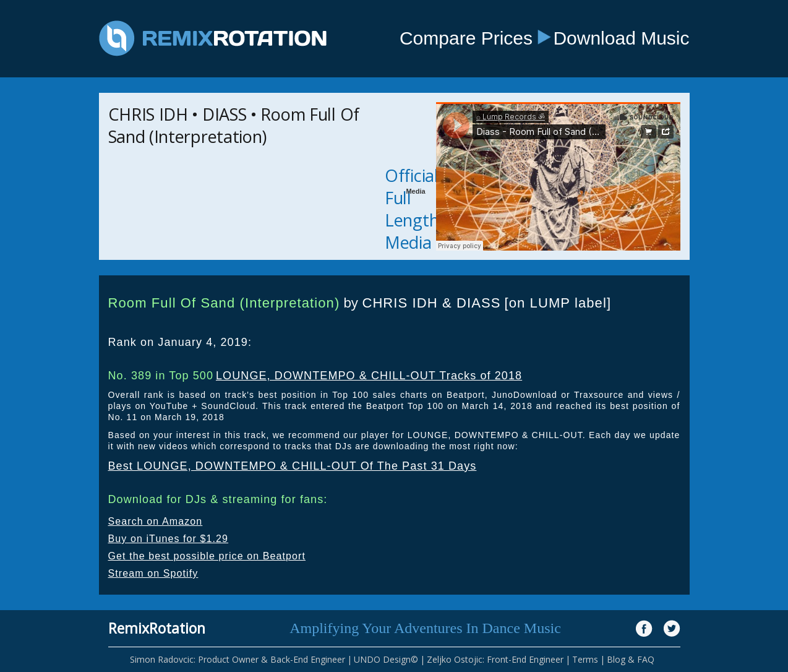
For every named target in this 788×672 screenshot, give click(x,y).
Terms (585, 659)
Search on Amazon (156, 521)
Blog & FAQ (631, 659)
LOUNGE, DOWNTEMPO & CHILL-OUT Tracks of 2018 (369, 376)
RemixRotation (157, 628)
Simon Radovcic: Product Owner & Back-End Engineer (238, 659)
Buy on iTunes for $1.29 (169, 539)
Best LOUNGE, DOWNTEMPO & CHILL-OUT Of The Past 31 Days (293, 466)
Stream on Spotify (153, 573)
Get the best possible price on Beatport (207, 556)
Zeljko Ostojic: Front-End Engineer (495, 659)
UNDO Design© (386, 659)
